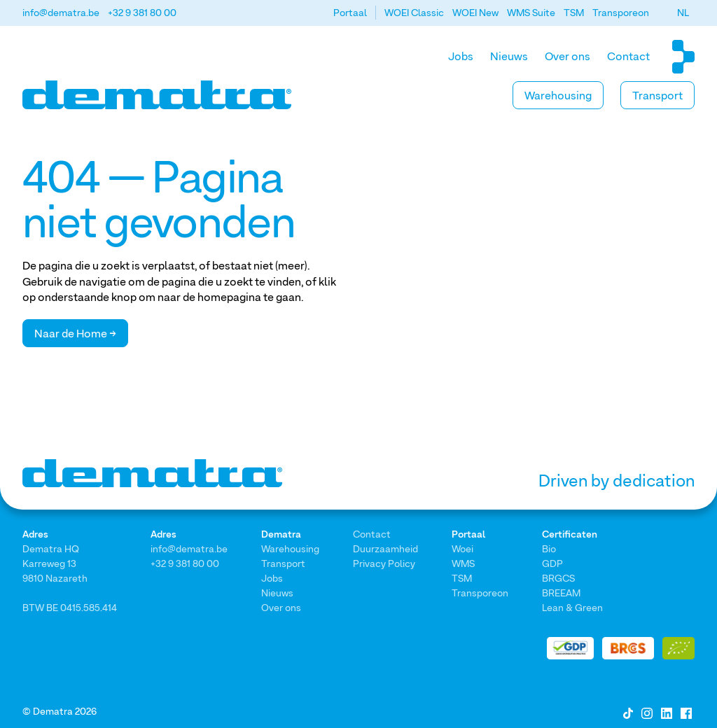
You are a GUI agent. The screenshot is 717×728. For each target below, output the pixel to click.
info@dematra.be (61, 12)
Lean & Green (572, 607)
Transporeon (621, 12)
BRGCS (558, 578)
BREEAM (561, 593)
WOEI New (475, 12)
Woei (462, 548)
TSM (574, 12)
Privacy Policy (384, 563)
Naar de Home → (75, 333)
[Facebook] (686, 712)
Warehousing (558, 95)
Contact (628, 56)
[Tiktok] (628, 712)
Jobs (461, 56)
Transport (657, 95)
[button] (683, 13)
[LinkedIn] (667, 712)
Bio (549, 548)
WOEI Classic (414, 12)
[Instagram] (647, 712)
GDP (552, 563)
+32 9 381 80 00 (142, 12)
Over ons (568, 56)
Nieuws (509, 56)
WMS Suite (531, 12)
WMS (463, 563)
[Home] (157, 95)
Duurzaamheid (385, 548)
